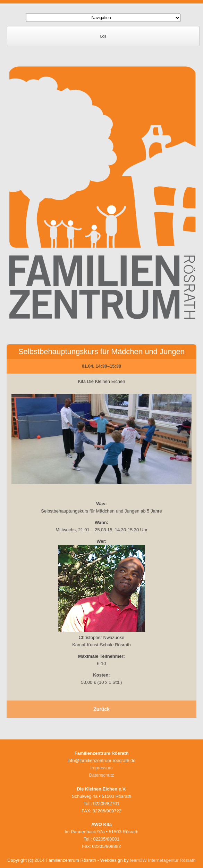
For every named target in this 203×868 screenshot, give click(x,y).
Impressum (101, 768)
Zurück (101, 709)
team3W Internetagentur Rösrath (163, 860)
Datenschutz (101, 775)
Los (103, 36)
